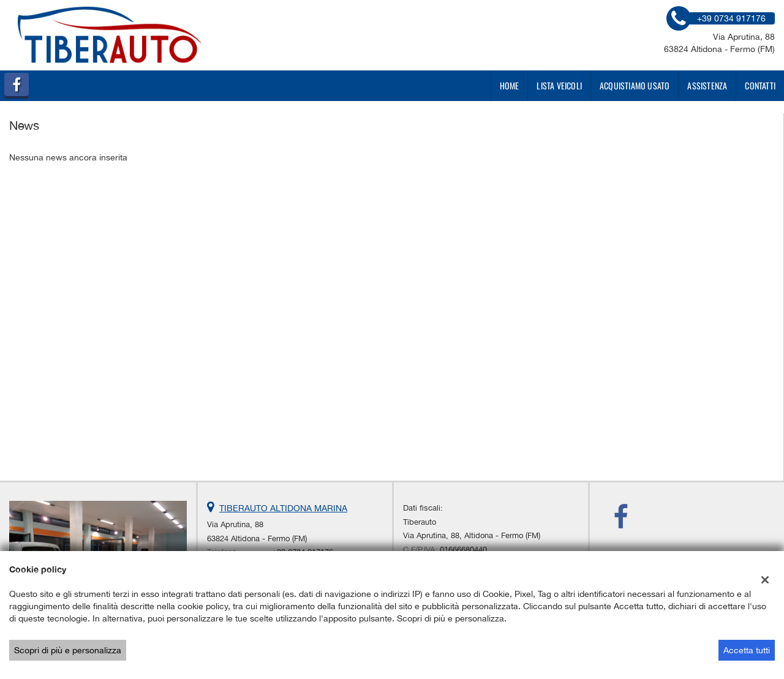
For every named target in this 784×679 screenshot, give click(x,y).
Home (510, 85)
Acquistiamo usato (635, 85)
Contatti (760, 85)
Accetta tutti (747, 650)
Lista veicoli (559, 85)
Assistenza (707, 85)
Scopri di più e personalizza (68, 650)
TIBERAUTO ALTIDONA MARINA (283, 508)
